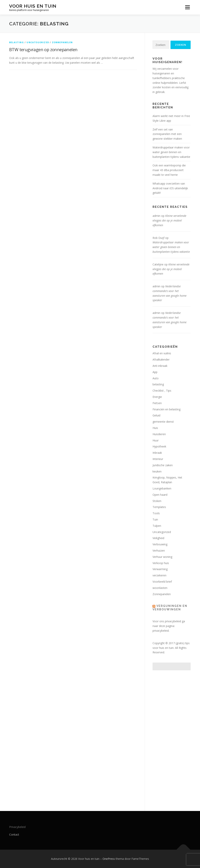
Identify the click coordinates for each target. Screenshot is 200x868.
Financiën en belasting (167, 409)
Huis (155, 428)
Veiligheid (158, 538)
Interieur (158, 459)
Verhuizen (159, 551)
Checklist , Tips (162, 391)
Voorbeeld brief (162, 582)
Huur (156, 440)
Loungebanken (162, 488)
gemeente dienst (163, 422)
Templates (159, 507)
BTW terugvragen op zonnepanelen (43, 49)
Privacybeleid (17, 827)
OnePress (109, 859)
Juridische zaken (163, 465)
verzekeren (159, 575)
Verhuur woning (162, 557)
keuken (157, 471)
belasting (17, 42)
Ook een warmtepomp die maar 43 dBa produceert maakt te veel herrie (169, 170)
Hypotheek (159, 446)
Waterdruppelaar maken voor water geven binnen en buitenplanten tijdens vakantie (171, 152)
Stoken (157, 501)
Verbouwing (160, 544)
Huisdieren (159, 434)
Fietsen (157, 403)
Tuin (155, 519)
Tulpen (157, 526)
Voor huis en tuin (33, 6)
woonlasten (160, 588)
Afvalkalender (161, 359)
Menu (187, 7)
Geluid (156, 415)
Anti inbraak (160, 366)
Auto (156, 378)
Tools (156, 513)
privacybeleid (161, 631)
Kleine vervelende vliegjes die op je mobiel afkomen (169, 220)
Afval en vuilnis (162, 353)
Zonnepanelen (62, 42)
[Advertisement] (172, 737)
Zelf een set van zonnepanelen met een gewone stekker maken (167, 134)
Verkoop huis (161, 563)
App (155, 372)
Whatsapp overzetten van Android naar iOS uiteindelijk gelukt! (170, 188)
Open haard (160, 495)
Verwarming (160, 569)
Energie (157, 397)
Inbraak (157, 453)
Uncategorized (38, 42)
